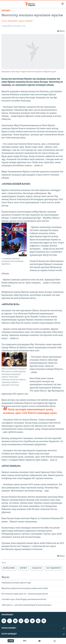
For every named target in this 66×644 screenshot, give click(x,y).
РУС (25, 641)
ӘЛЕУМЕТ (6, 11)
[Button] (61, 31)
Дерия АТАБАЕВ (26, 21)
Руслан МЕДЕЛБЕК (10, 21)
